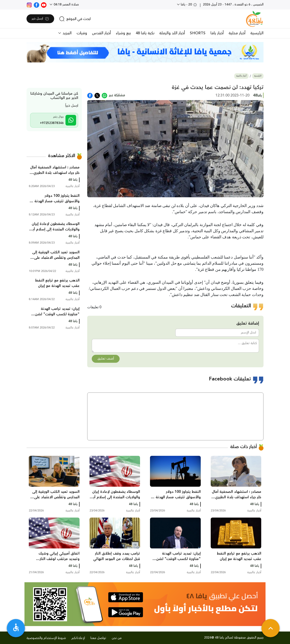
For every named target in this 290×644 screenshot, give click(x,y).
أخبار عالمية (241, 76)
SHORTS (198, 33)
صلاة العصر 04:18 (66, 5)
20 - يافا (189, 5)
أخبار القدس (101, 33)
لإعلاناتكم (78, 638)
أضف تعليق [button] (106, 359)
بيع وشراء (123, 33)
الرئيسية (257, 33)
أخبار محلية (237, 33)
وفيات (82, 33)
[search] (75, 19)
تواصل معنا (98, 638)
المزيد (66, 33)
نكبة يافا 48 (145, 33)
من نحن (117, 638)
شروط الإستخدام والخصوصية (46, 638)
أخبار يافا (217, 33)
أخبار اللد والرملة (172, 33)
